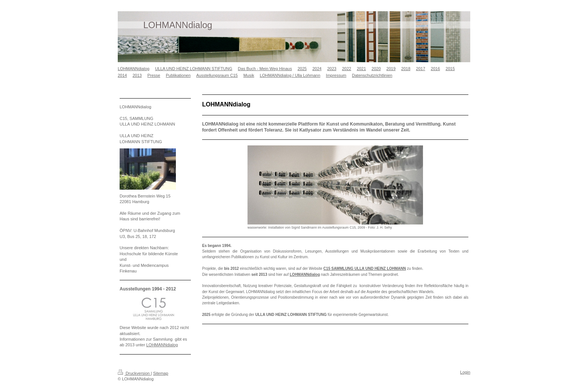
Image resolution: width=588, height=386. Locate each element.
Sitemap (160, 373)
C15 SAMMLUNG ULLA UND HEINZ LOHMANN (364, 269)
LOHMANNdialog (305, 275)
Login (465, 372)
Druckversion (134, 373)
